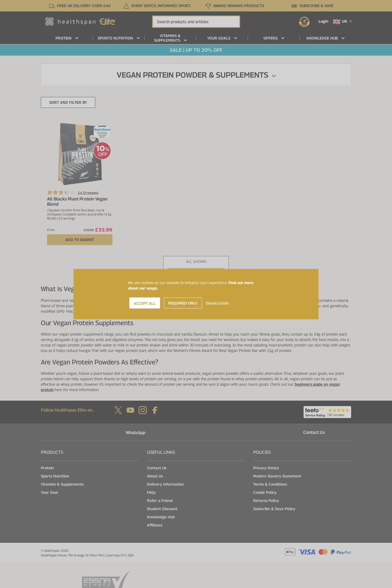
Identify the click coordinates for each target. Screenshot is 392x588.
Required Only (183, 303)
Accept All (145, 303)
